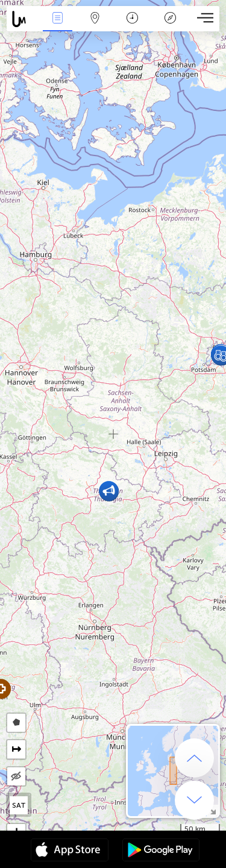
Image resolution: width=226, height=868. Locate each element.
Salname (132, 19)
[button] (109, 491)
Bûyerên (57, 19)
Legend (170, 19)
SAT (19, 805)
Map (95, 19)
